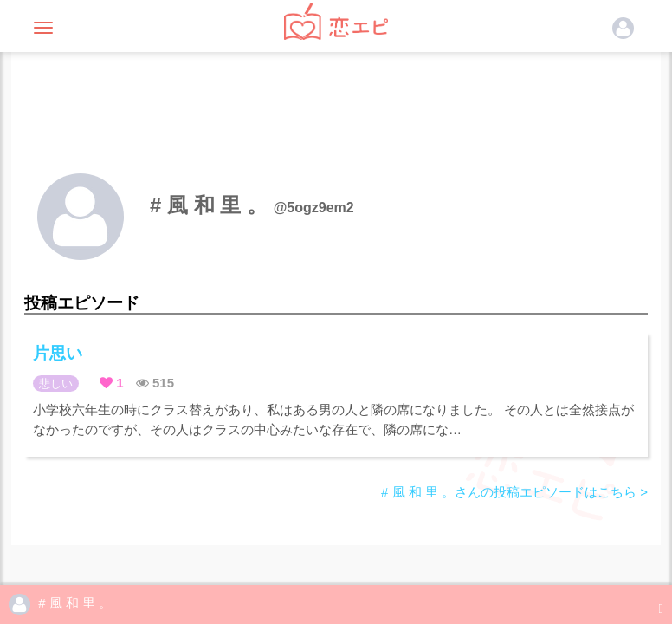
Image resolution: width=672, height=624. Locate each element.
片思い (58, 353)
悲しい (56, 383)
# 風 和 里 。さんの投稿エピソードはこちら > (514, 492)
